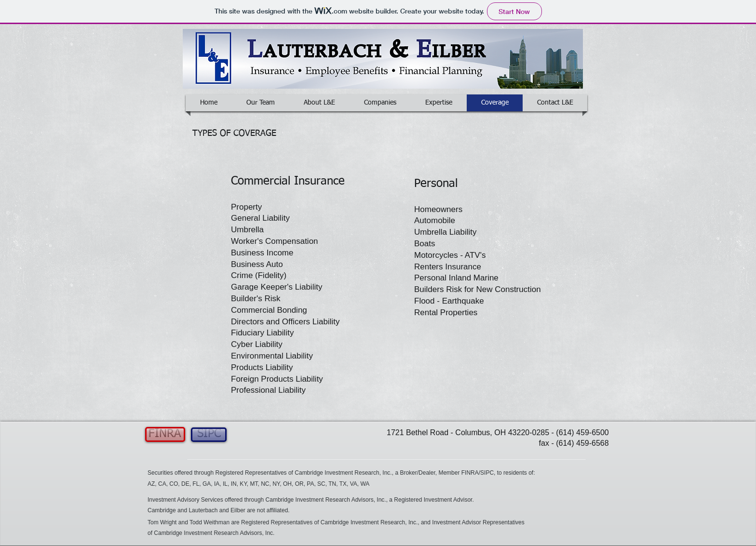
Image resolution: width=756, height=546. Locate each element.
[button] (357, 473)
